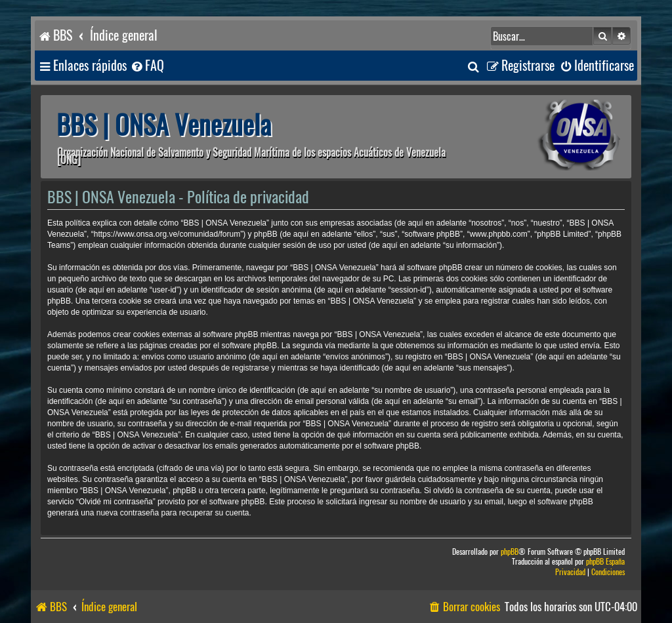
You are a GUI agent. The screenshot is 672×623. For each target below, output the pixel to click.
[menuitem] (147, 66)
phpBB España (605, 562)
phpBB (510, 552)
